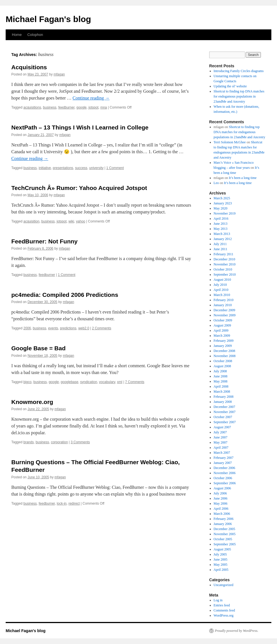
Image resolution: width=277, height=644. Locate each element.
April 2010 (221, 290)
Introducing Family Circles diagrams (239, 71)
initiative (45, 168)
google (81, 107)
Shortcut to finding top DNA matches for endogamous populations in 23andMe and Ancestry (239, 96)
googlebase (70, 382)
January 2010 (223, 305)
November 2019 (225, 213)
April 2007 (221, 448)
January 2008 (223, 402)
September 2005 (225, 544)
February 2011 (224, 254)
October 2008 (223, 361)
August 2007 (222, 427)
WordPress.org (224, 615)
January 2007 (223, 463)
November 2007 (225, 412)
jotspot (93, 107)
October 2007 (223, 417)
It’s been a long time (243, 178)
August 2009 (222, 325)
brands (29, 442)
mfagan (59, 74)
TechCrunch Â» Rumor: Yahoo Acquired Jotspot (79, 188)
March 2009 (222, 336)
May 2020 (221, 208)
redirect (74, 503)
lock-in (62, 503)
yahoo (81, 221)
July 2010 (220, 285)
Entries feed (222, 605)
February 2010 (224, 300)
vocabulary (107, 382)
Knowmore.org (32, 402)
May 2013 (221, 229)
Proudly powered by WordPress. (237, 631)
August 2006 (222, 488)
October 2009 (223, 320)
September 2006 (225, 483)
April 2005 (221, 570)
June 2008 (221, 376)
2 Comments (101, 328)
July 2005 (220, 554)
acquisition (32, 221)
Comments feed (224, 610)
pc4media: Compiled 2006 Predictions (65, 295)
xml (120, 382)
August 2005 (222, 549)
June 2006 (221, 498)
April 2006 (221, 509)
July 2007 (220, 432)
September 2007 (225, 422)
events (53, 328)
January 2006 (223, 524)
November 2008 (225, 356)
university (97, 168)
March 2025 (222, 198)
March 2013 (222, 234)
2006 (27, 328)
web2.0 (84, 328)
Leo (216, 183)
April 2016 (221, 219)
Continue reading (91, 98)
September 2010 (225, 275)
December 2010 (224, 259)
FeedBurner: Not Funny (45, 241)
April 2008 (221, 386)
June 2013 (221, 224)
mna (104, 107)
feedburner (66, 107)
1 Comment (115, 168)
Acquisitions (29, 67)
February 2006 (224, 519)
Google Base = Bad (38, 348)
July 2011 (220, 244)
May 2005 (221, 565)
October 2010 (223, 269)
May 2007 (221, 442)
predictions (68, 328)
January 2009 (223, 346)
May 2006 (221, 503)
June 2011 (221, 249)
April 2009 (221, 330)
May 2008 (221, 381)
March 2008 (222, 392)
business (50, 107)
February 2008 (224, 397)
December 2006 (224, 468)
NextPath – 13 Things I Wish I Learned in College (80, 127)
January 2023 (223, 203)
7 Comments (135, 382)
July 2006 (220, 493)
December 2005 (224, 529)
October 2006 (223, 478)
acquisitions (32, 107)
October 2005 (223, 539)
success (81, 168)
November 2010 (225, 264)
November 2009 (225, 315)
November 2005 (225, 534)
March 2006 (222, 514)
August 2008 (222, 366)
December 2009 (224, 310)
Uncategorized (224, 585)
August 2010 (222, 280)
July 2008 (220, 371)
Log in (218, 600)
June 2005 (221, 559)
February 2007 (224, 458)
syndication (89, 382)
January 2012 (223, 239)
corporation (59, 442)
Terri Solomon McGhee (230, 142)
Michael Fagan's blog (48, 19)
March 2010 (222, 295)
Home (17, 35)
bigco (28, 382)
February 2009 (224, 341)
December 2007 (224, 407)
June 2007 (221, 437)
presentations (63, 168)
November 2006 (225, 473)
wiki (71, 221)
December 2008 (224, 351)
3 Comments (80, 442)
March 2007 (222, 453)
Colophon (35, 35)
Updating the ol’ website (230, 86)
